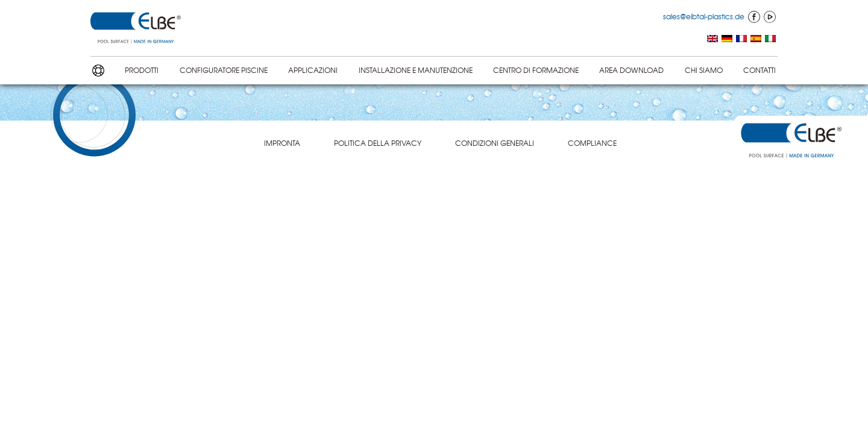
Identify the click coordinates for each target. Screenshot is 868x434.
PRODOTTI (142, 70)
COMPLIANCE (592, 143)
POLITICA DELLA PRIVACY (378, 143)
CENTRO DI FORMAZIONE (536, 70)
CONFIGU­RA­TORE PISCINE (224, 70)
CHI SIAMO (704, 70)
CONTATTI (759, 70)
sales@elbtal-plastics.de (704, 16)
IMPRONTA (282, 143)
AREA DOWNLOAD (631, 70)
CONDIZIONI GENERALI (495, 143)
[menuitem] (712, 39)
